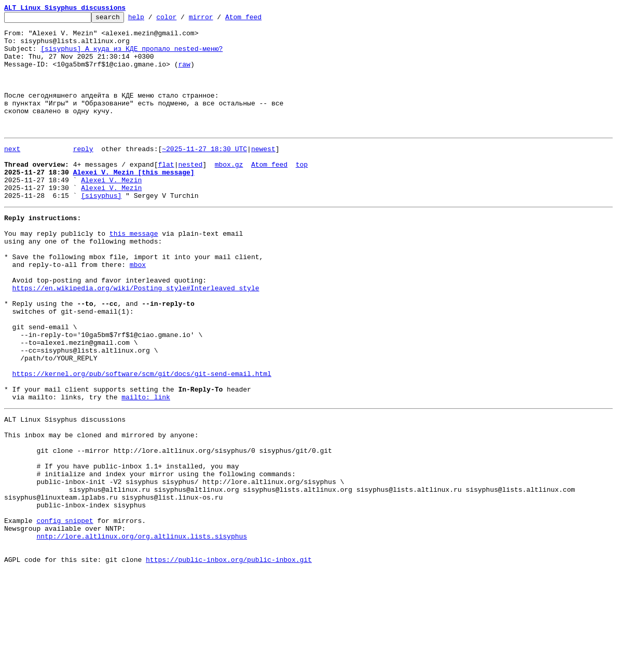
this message (134, 272)
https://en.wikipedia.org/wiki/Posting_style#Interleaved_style (136, 338)
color (182, 20)
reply (83, 173)
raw (184, 75)
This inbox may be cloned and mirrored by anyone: (101, 511)
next (12, 173)
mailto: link (146, 468)
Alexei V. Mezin (111, 211)
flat (166, 192)
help (152, 20)
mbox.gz (229, 192)
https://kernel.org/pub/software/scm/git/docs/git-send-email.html (142, 440)
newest (263, 173)
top (302, 192)
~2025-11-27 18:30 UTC (204, 173)
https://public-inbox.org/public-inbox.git (229, 661)
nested (190, 192)
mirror (217, 20)
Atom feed (259, 20)
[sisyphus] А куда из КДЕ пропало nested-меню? (132, 56)
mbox (138, 310)
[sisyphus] (101, 230)
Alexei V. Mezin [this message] (134, 201)
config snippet (65, 614)
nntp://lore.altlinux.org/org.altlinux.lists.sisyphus (142, 633)
